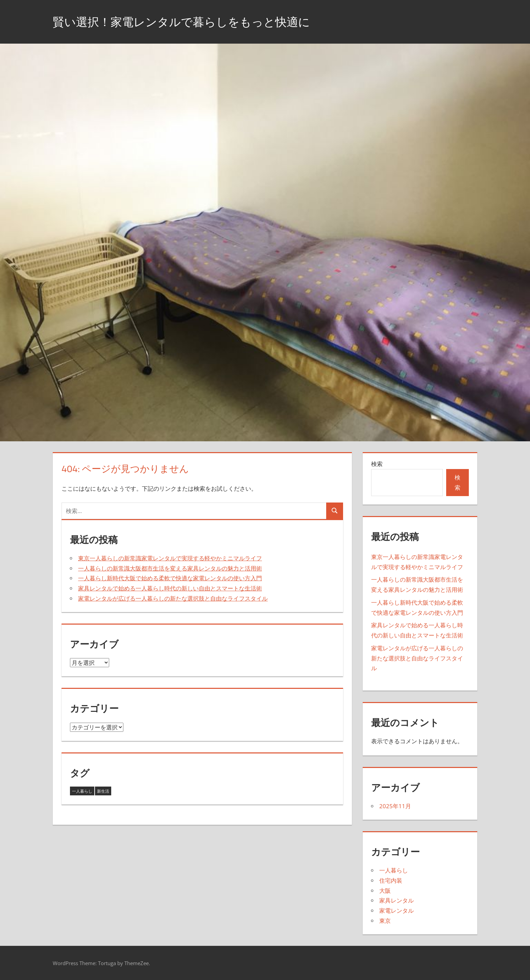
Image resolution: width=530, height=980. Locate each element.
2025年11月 (395, 806)
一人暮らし (394, 870)
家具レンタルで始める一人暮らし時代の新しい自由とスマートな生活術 (170, 588)
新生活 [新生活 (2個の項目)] (103, 791)
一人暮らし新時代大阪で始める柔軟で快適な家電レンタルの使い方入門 (170, 578)
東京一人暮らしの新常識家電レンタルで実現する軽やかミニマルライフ (170, 558)
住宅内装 (391, 880)
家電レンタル (396, 911)
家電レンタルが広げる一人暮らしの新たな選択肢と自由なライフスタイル (173, 598)
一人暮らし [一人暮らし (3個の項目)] (82, 791)
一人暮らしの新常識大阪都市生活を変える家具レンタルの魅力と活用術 (170, 568)
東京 (385, 921)
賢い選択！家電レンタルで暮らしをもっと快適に (189, 21)
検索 (377, 464)
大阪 (385, 891)
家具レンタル (396, 900)
